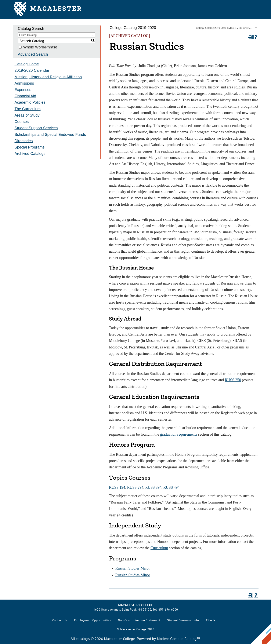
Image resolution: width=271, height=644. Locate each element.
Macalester (48, 9)
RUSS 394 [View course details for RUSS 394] (153, 487)
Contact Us (60, 620)
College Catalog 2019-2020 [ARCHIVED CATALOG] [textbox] (226, 28)
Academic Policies (30, 102)
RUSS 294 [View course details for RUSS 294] (135, 487)
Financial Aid (25, 96)
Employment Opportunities (93, 620)
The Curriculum (28, 109)
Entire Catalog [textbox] (28, 35)
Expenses (23, 90)
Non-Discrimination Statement (139, 620)
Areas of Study (27, 115)
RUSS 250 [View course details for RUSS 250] (233, 380)
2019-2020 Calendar (32, 70)
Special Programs (30, 147)
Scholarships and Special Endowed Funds (50, 135)
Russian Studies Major (133, 568)
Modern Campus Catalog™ (178, 638)
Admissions (24, 83)
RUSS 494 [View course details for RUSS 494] (171, 487)
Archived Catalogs (30, 154)
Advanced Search (33, 54)
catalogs (83, 638)
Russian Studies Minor (133, 575)
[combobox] (227, 28)
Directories (24, 141)
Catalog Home (27, 64)
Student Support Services (36, 128)
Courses (22, 122)
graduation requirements (179, 434)
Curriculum (159, 548)
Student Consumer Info (183, 620)
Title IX (211, 620)
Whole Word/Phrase (40, 47)
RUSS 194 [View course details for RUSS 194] (117, 487)
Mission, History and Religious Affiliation (48, 77)
